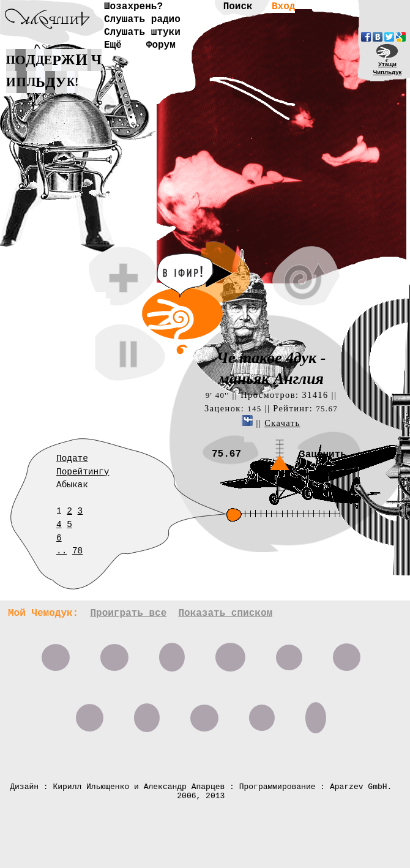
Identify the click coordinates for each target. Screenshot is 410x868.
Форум (161, 45)
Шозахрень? (133, 7)
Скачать (282, 423)
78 (77, 551)
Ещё (113, 45)
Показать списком (225, 613)
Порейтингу (83, 472)
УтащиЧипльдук (388, 68)
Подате (72, 458)
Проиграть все (128, 613)
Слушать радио (142, 20)
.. (61, 551)
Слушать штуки (142, 32)
